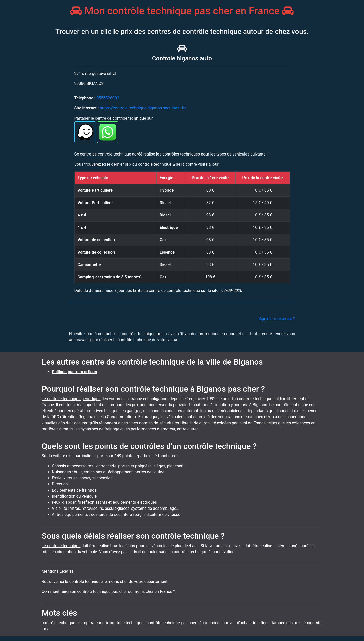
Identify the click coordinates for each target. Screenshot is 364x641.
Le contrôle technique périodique (71, 399)
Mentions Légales (58, 571)
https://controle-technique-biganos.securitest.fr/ (143, 108)
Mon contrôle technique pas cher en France (182, 11)
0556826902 (108, 98)
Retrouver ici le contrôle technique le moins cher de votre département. (105, 581)
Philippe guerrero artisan (74, 372)
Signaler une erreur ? (277, 318)
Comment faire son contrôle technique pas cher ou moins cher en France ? (108, 592)
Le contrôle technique (61, 546)
